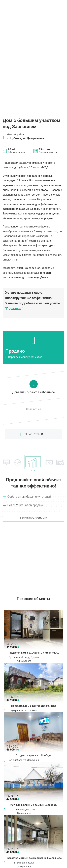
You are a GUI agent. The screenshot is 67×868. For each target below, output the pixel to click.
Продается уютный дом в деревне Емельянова (34, 858)
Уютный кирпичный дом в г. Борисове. (34, 805)
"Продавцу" (14, 309)
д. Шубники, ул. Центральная (25, 138)
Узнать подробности (34, 518)
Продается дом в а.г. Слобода (33, 755)
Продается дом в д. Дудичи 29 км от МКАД (33, 653)
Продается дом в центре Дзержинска (34, 706)
